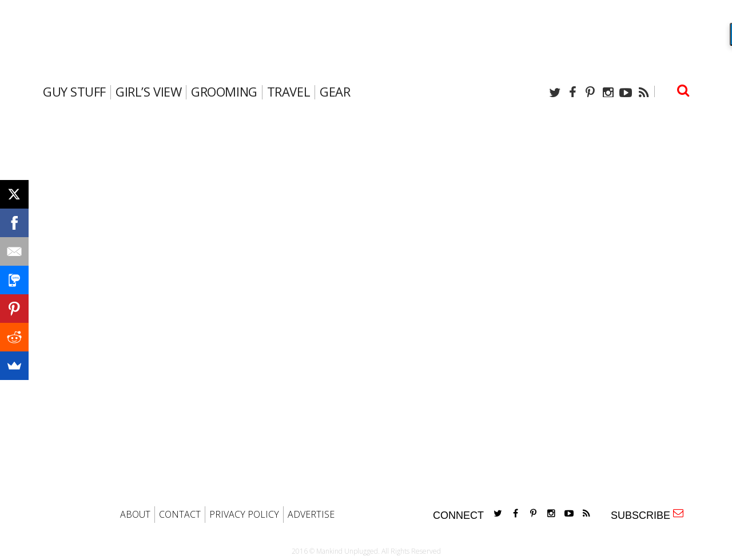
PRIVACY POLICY (244, 514)
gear (335, 91)
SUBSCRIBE (647, 515)
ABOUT (135, 514)
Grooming (224, 91)
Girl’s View (148, 91)
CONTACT (180, 514)
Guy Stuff (74, 91)
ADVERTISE (311, 514)
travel (289, 91)
